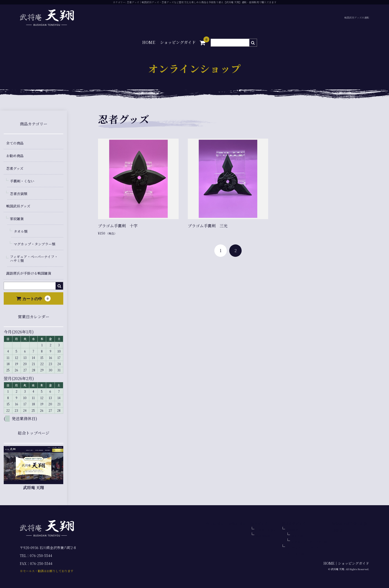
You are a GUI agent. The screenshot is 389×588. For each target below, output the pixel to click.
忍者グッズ (15, 168)
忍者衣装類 (19, 194)
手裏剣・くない (22, 181)
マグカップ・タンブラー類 (34, 244)
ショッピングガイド (178, 42)
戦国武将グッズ (18, 206)
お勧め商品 (15, 156)
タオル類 (21, 231)
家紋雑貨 (17, 219)
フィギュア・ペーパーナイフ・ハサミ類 (34, 259)
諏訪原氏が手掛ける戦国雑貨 (29, 273)
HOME (149, 42)
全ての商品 (15, 143)
